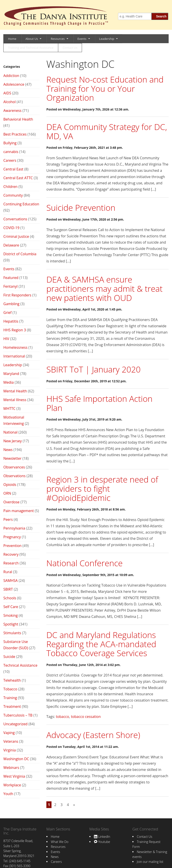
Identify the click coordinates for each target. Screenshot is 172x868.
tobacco (62, 717)
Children (10, 187)
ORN (7, 493)
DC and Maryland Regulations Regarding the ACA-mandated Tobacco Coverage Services (101, 644)
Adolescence (14, 84)
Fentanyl (11, 286)
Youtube (102, 842)
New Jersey (13, 441)
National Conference (85, 563)
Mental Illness (15, 400)
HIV (6, 339)
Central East (13, 169)
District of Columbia (20, 254)
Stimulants (12, 633)
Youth (8, 794)
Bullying (10, 143)
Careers (10, 160)
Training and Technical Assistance (31, 48)
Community (13, 195)
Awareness (12, 111)
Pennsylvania (14, 528)
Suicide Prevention (81, 207)
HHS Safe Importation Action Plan (99, 403)
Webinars (11, 768)
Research (11, 563)
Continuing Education (21, 204)
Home (12, 39)
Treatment (12, 706)
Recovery (11, 554)
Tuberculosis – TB (18, 715)
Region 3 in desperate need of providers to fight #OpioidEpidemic (102, 488)
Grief (8, 313)
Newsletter (12, 458)
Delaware (11, 245)
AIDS (7, 93)
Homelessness (15, 347)
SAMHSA (11, 581)
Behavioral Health (18, 119)
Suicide (9, 657)
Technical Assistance (20, 665)
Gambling (11, 304)
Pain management (19, 511)
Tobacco (10, 689)
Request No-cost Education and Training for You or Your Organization (105, 88)
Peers (8, 519)
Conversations (15, 219)
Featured (11, 278)
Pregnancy (12, 537)
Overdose (11, 502)
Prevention (12, 546)
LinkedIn (102, 837)
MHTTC (9, 408)
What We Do (60, 842)
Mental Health (15, 391)
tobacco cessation (86, 717)
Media (9, 382)
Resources (58, 39)
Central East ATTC (18, 178)
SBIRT (8, 589)
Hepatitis (11, 321)
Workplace (12, 785)
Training (10, 698)
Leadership (107, 39)
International (14, 356)
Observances (14, 467)
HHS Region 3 (15, 330)
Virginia (10, 750)
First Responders (17, 295)
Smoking (11, 615)
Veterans (11, 741)
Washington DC (16, 759)
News (8, 450)
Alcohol (10, 102)
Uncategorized (15, 724)
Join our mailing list (150, 862)
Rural (8, 572)
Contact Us (70, 48)
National (10, 432)
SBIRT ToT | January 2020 (94, 369)
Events (82, 39)
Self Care (11, 607)
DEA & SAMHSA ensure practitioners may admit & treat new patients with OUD (104, 288)
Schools (10, 598)
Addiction (11, 76)
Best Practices (15, 134)
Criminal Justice (16, 236)
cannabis (11, 152)
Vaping (9, 733)
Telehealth (12, 680)
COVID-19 (11, 228)
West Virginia (14, 776)
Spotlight (11, 624)
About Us (32, 39)
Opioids (10, 485)
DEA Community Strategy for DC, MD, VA (107, 131)
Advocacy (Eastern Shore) (93, 735)
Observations (14, 476)
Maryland (11, 374)
